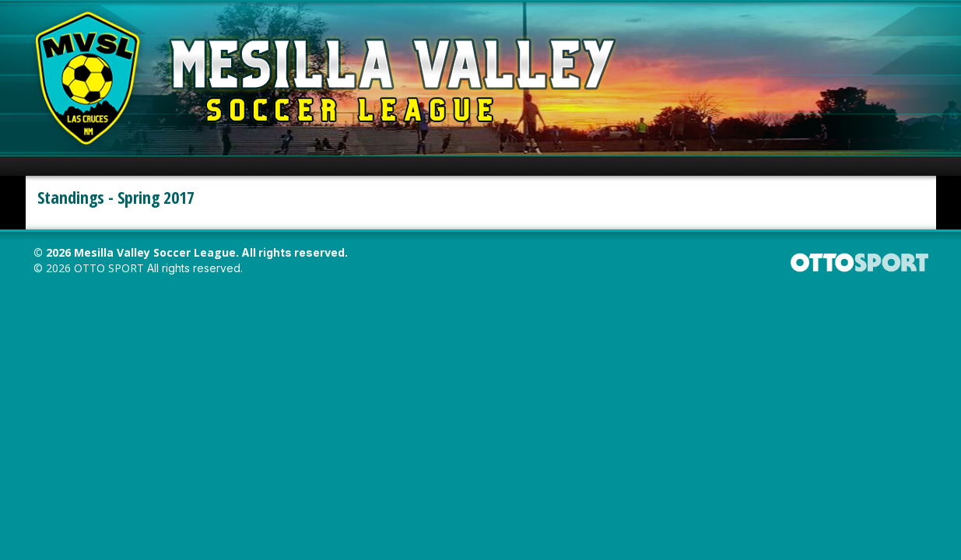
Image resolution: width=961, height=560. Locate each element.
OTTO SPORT (109, 268)
